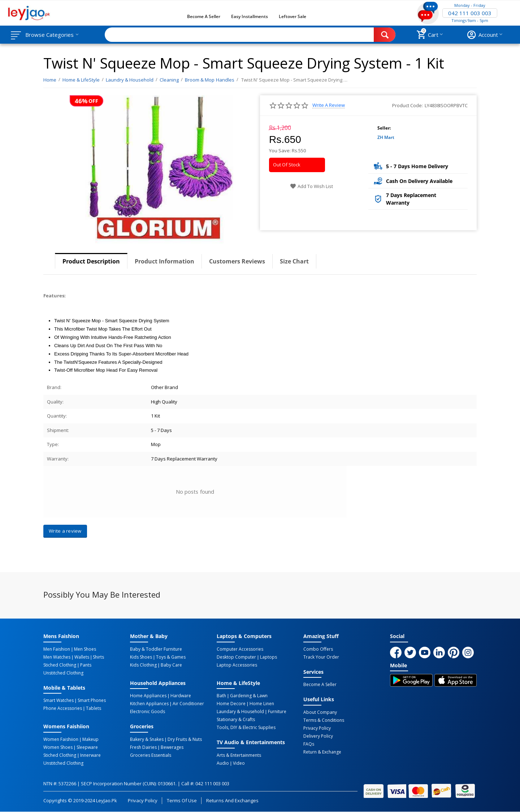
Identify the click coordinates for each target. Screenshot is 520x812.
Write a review (329, 105)
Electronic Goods (148, 712)
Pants (86, 665)
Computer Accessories (240, 649)
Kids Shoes (141, 657)
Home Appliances (148, 696)
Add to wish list (311, 186)
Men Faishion (57, 649)
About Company (320, 712)
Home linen (262, 704)
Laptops (268, 657)
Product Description (91, 261)
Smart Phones (92, 700)
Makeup (90, 739)
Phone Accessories (63, 708)
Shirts (98, 657)
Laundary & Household (240, 712)
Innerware (90, 755)
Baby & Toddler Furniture (156, 649)
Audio (223, 763)
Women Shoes (58, 747)
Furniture (277, 712)
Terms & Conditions (324, 720)
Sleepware (87, 747)
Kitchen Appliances (149, 704)
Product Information (164, 261)
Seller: (384, 128)
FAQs (309, 744)
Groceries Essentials (151, 755)
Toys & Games (171, 657)
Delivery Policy (318, 736)
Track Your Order (321, 657)
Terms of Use (182, 800)
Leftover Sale (292, 16)
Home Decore (231, 704)
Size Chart (294, 261)
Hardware (181, 696)
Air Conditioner (188, 704)
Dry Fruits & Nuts (185, 739)
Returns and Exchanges (232, 800)
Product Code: (408, 105)
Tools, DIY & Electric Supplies (246, 728)
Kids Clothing (143, 665)
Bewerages (172, 747)
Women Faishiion (61, 739)
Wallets (82, 657)
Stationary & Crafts (236, 720)
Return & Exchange (322, 752)
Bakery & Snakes (147, 739)
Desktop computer (236, 657)
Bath (221, 696)
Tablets (94, 708)
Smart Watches (58, 700)
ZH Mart (386, 137)
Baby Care (171, 665)
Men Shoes (85, 649)
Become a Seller (204, 16)
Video (239, 763)
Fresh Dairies (143, 747)
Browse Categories (49, 35)
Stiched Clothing (60, 665)
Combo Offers (318, 649)
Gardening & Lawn (249, 696)
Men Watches (57, 657)
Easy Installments (250, 16)
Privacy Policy (317, 728)
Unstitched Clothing (63, 673)
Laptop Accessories (237, 665)
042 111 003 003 (470, 13)
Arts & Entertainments (239, 755)
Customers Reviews (237, 261)
